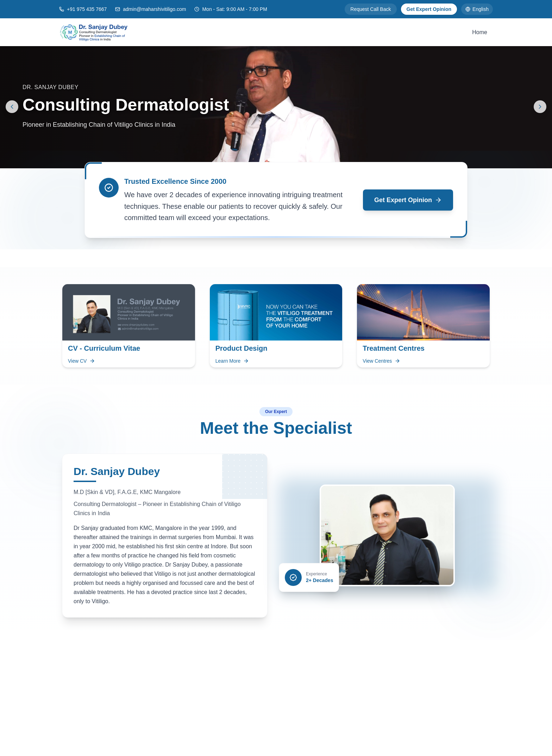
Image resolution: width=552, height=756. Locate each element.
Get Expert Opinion (429, 9)
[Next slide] (540, 107)
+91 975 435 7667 (87, 9)
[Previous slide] (12, 107)
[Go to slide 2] (283, 160)
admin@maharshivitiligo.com (154, 9)
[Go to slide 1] (273, 160)
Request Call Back (371, 9)
